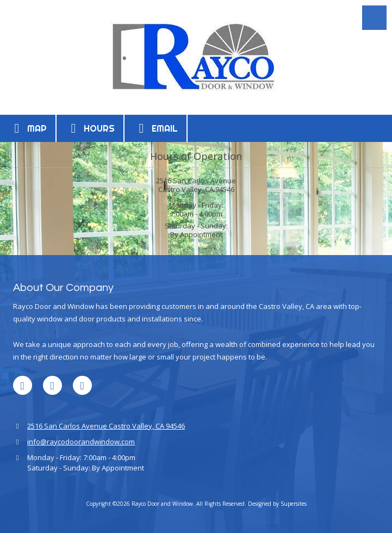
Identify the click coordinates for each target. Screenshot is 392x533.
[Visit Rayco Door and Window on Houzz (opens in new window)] (82, 385)
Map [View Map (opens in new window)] (28, 128)
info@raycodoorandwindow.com (81, 442)
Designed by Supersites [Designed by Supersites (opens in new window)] (277, 504)
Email (155, 128)
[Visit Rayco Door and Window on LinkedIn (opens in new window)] (23, 385)
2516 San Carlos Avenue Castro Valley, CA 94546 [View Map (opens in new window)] (106, 426)
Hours (90, 128)
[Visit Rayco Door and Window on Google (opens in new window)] (52, 385)
